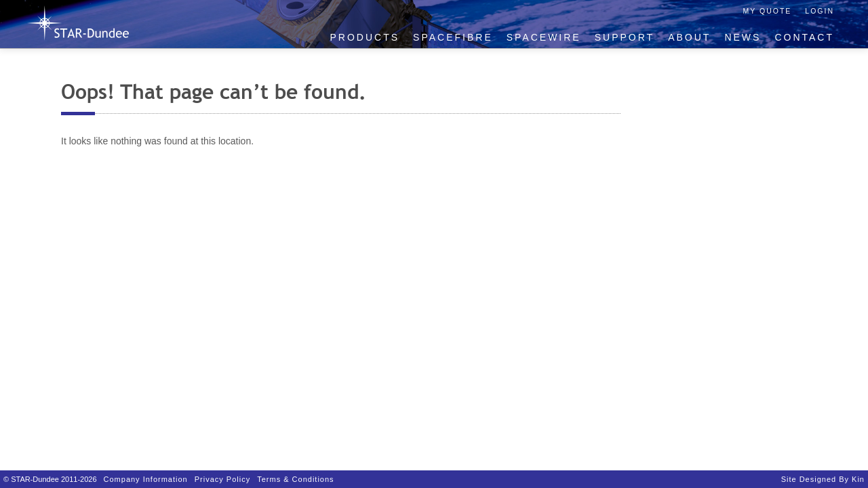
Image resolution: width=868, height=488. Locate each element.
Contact (804, 37)
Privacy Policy (222, 479)
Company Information (146, 479)
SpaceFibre (453, 37)
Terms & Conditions (295, 479)
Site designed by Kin (823, 479)
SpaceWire (544, 37)
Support (625, 37)
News (743, 37)
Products (365, 37)
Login (820, 11)
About (689, 37)
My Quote (768, 11)
